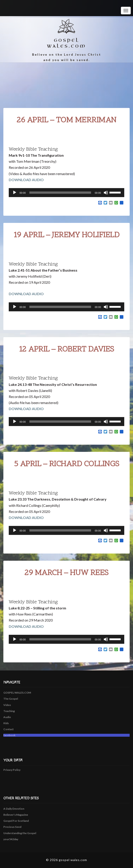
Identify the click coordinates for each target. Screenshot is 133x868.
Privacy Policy (12, 770)
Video (7, 705)
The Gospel (11, 699)
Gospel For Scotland (16, 821)
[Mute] (106, 193)
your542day (11, 839)
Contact (9, 729)
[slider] (60, 193)
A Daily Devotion (14, 809)
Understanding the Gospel (20, 833)
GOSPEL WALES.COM (17, 693)
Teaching (9, 711)
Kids (6, 723)
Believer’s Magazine (16, 815)
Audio (7, 717)
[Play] (15, 193)
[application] (66, 193)
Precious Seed (12, 827)
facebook (9, 735)
